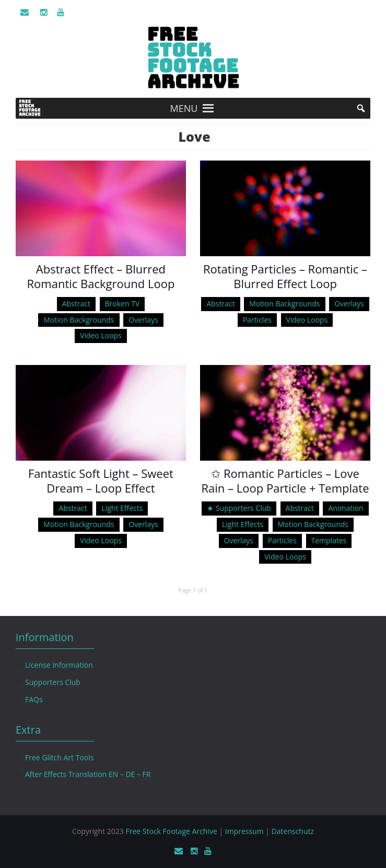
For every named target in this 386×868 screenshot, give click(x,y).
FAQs (34, 699)
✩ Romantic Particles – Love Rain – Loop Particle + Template (285, 481)
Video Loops (101, 335)
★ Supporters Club (239, 508)
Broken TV (122, 304)
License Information (59, 665)
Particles (257, 320)
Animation (346, 508)
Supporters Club (53, 682)
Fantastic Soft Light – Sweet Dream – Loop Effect (101, 481)
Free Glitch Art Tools (59, 757)
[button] (184, 108)
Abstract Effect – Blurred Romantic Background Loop (101, 276)
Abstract (76, 304)
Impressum (244, 831)
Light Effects (122, 508)
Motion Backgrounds (79, 320)
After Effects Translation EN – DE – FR (88, 774)
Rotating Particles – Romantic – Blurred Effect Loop (285, 276)
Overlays (143, 320)
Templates (329, 540)
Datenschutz (293, 831)
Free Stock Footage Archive (171, 831)
